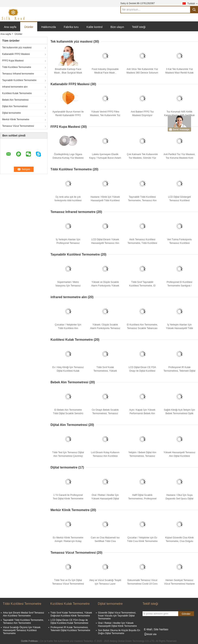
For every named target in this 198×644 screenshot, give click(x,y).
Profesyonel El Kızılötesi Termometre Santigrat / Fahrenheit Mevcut (179, 286)
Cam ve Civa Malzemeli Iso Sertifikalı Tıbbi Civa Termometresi (105, 541)
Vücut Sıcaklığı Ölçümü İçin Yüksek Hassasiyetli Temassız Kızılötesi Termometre (22, 630)
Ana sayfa (10, 27)
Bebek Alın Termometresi (15, 100)
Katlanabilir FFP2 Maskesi (16, 54)
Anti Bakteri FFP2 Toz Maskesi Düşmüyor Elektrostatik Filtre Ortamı (142, 115)
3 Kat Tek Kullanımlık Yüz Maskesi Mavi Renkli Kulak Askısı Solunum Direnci (179, 73)
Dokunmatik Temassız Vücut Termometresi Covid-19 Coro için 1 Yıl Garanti (142, 584)
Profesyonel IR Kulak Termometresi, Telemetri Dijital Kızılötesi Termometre (179, 371)
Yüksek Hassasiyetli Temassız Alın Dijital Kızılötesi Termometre (179, 456)
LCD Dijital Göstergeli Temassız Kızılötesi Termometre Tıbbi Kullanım (179, 200)
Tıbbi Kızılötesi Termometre (17, 67)
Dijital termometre (11, 113)
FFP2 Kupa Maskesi (13, 61)
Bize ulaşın (117, 27)
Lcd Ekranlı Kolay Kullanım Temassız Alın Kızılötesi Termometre (105, 456)
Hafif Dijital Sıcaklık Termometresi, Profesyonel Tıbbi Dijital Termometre (142, 499)
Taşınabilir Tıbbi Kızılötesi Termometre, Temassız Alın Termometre (142, 200)
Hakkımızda (49, 27)
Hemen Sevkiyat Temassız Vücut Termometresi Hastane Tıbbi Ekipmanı (179, 584)
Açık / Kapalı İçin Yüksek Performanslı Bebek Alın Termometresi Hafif (142, 413)
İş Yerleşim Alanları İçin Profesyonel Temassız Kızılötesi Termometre (68, 243)
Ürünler (29, 27)
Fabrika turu (71, 27)
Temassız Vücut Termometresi (18, 126)
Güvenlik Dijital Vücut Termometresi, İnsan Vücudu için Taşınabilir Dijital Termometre (117, 616)
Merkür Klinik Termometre (16, 119)
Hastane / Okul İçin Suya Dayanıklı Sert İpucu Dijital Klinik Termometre (179, 499)
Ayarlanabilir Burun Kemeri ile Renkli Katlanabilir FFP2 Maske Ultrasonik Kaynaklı (68, 115)
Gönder (186, 614)
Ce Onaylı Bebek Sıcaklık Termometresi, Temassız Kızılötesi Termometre (105, 413)
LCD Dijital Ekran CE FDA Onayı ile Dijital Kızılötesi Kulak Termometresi (142, 371)
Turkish (193, 3)
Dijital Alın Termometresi (15, 106)
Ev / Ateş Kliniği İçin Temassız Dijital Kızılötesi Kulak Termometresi (68, 371)
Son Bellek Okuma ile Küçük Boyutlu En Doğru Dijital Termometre (119, 632)
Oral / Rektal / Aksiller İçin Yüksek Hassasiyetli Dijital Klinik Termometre (105, 499)
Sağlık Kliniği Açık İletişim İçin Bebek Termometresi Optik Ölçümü (179, 413)
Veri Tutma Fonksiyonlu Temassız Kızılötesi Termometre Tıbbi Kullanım (179, 243)
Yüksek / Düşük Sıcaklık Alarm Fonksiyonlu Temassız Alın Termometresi (105, 328)
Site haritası (161, 629)
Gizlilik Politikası (30, 641)
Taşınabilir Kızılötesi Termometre (19, 80)
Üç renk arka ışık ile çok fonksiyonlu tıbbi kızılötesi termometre (68, 200)
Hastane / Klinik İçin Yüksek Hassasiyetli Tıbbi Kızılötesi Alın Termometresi (105, 200)
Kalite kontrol (95, 27)
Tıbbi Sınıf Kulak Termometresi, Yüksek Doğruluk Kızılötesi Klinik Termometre (71, 614)
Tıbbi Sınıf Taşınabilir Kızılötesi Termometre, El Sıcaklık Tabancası (142, 286)
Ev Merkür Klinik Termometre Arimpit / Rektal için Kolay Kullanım (68, 541)
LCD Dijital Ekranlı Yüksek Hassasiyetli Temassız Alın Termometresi (105, 243)
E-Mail (148, 629)
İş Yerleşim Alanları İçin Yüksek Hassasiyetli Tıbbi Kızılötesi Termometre (179, 328)
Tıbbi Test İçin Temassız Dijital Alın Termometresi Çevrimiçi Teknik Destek (68, 456)
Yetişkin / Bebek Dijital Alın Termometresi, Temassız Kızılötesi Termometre (142, 456)
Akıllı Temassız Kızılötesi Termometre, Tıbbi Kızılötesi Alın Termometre (142, 243)
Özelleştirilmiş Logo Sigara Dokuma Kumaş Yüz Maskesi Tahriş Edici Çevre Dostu (68, 158)
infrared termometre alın (15, 87)
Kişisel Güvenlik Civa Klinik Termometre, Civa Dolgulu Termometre (179, 541)
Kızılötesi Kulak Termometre (17, 93)
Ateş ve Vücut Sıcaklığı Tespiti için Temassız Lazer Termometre (105, 584)
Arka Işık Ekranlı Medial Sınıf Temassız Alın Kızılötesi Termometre (24, 614)
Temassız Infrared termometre (18, 74)
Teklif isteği (139, 27)
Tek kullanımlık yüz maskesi (17, 48)
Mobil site (150, 634)
